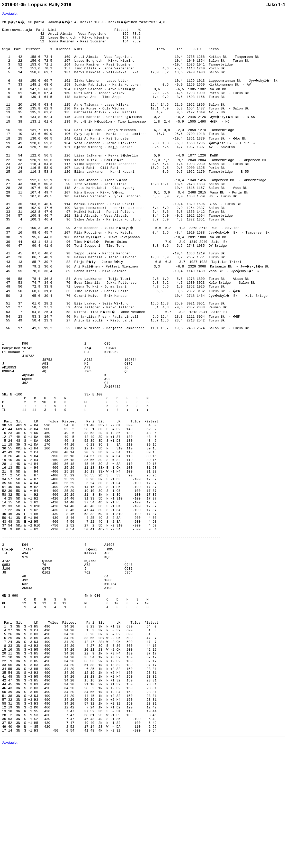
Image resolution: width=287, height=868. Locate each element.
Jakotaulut (10, 13)
